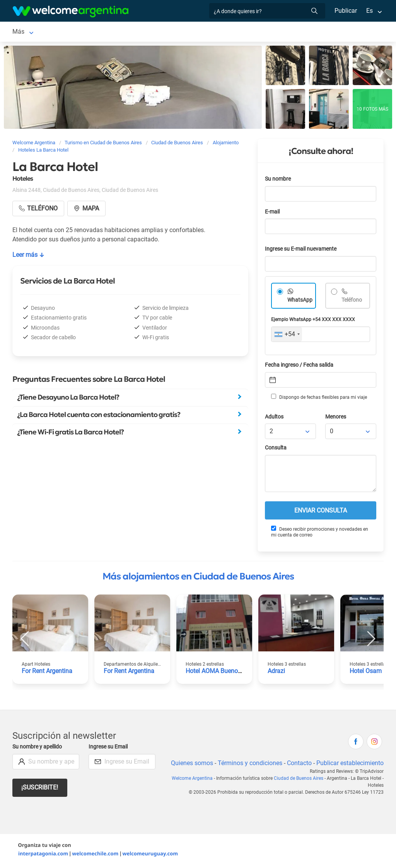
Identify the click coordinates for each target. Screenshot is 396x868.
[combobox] (287, 336)
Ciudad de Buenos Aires (45, 32)
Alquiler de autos (176, 32)
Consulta (276, 449)
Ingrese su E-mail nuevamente (303, 250)
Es (370, 11)
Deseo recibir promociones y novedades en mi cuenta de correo (319, 533)
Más (296, 32)
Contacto (298, 765)
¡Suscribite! (40, 789)
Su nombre (278, 180)
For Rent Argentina (48, 672)
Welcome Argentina (194, 780)
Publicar (345, 11)
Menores (336, 418)
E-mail (273, 213)
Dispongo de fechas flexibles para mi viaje (318, 398)
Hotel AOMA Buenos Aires (222, 672)
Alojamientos (110, 32)
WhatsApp (300, 302)
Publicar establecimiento (350, 765)
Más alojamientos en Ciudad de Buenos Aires (198, 578)
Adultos (275, 418)
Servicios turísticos (239, 32)
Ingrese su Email (109, 748)
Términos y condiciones (248, 765)
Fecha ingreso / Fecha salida (300, 367)
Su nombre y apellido (39, 748)
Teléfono (352, 302)
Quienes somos (190, 765)
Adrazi (277, 672)
